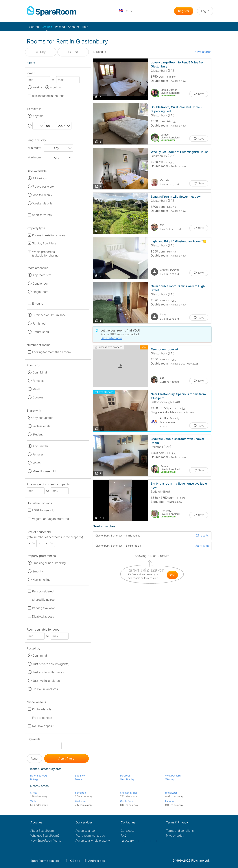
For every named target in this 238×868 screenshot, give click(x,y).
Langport (170, 801)
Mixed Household (44, 471)
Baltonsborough (39, 776)
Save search (203, 52)
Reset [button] (35, 759)
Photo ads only (42, 709)
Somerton (81, 793)
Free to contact (42, 718)
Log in (205, 11)
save (172, 575)
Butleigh (35, 779)
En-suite (38, 303)
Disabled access (43, 616)
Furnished (39, 323)
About (42, 831)
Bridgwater (171, 793)
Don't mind (40, 655)
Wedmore (80, 801)
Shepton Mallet (129, 793)
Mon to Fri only (42, 195)
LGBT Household (43, 510)
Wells (33, 801)
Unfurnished (41, 332)
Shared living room (45, 600)
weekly (37, 87)
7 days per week (43, 186)
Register (184, 11)
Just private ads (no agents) (51, 664)
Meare (79, 779)
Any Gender (40, 446)
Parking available (44, 608)
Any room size (42, 275)
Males (36, 389)
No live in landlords (45, 689)
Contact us (128, 831)
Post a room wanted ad (90, 836)
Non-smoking (41, 580)
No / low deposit (43, 726)
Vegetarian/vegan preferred (50, 519)
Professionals (41, 426)
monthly (55, 87)
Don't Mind (40, 372)
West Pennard (173, 776)
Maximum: (35, 157)
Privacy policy (175, 836)
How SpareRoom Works (46, 840)
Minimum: (34, 148)
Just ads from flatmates (48, 672)
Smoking (38, 571)
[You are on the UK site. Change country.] (126, 11)
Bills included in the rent (48, 96)
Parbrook (125, 776)
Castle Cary (127, 801)
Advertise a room (86, 831)
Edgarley (80, 776)
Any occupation (43, 418)
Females (38, 381)
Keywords (34, 740)
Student (38, 434)
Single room (40, 292)
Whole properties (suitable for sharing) (46, 254)
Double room (41, 283)
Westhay (170, 779)
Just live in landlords (46, 681)
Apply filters (66, 759)
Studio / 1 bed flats (44, 243)
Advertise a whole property (93, 840)
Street (33, 793)
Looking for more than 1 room (51, 352)
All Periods (40, 178)
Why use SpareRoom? (45, 836)
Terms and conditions (180, 831)
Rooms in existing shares (49, 235)
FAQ (123, 836)
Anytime (38, 116)
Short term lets (42, 215)
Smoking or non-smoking (49, 563)
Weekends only (43, 203)
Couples (38, 397)
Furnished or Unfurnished (49, 315)
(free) (46, 861)
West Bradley (127, 779)
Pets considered (43, 591)
